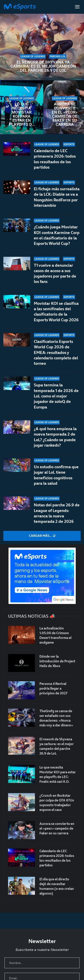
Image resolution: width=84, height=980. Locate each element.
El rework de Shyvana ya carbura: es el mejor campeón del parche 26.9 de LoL (43, 66)
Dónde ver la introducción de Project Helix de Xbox (57, 661)
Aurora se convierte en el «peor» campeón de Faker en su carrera (65, 114)
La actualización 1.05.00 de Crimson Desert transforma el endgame (55, 635)
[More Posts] (42, 536)
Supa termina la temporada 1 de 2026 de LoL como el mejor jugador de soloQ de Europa (56, 404)
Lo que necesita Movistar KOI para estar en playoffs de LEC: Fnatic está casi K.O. (22, 114)
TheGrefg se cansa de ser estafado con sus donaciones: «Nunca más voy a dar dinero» (56, 718)
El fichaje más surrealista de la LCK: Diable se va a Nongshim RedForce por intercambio (57, 197)
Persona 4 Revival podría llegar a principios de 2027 (53, 688)
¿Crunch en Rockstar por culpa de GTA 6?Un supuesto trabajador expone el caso (57, 803)
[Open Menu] (77, 7)
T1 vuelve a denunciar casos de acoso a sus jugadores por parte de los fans (55, 275)
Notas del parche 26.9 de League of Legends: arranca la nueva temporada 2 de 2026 (57, 513)
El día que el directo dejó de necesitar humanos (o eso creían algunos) (57, 886)
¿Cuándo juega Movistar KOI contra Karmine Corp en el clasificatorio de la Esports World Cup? (57, 235)
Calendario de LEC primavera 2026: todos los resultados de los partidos (55, 159)
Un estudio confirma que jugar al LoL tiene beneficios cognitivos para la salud (56, 475)
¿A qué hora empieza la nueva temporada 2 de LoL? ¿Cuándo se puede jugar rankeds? (55, 441)
